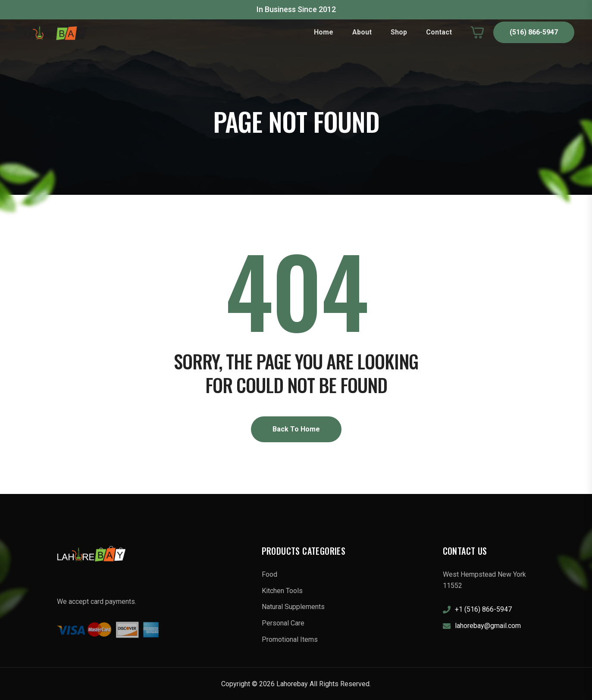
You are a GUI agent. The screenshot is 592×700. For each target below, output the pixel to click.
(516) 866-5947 (534, 32)
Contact (439, 32)
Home (324, 32)
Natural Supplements (293, 607)
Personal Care (283, 623)
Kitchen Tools (282, 591)
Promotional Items (290, 639)
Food (269, 574)
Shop (399, 32)
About (362, 32)
